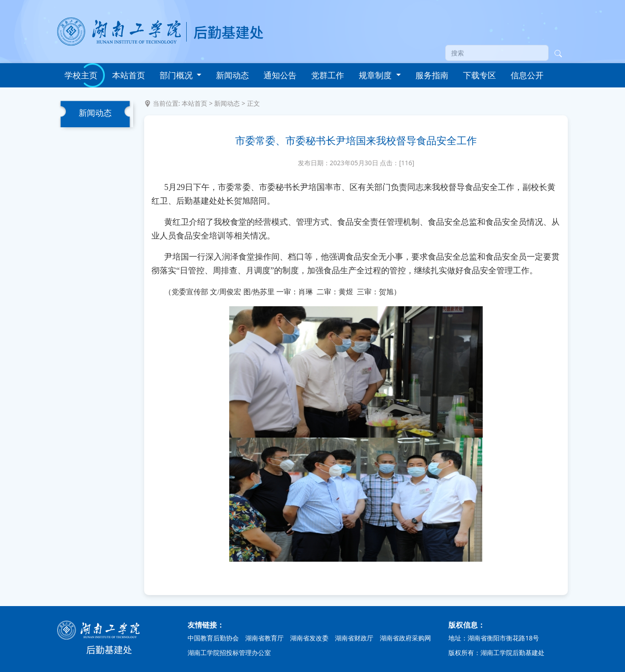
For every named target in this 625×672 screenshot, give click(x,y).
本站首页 (129, 75)
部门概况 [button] (177, 75)
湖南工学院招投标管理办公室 (229, 653)
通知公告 (280, 75)
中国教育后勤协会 (213, 638)
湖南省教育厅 (264, 638)
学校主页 (81, 75)
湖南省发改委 (309, 638)
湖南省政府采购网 (405, 638)
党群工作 (328, 75)
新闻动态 (232, 75)
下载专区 (480, 75)
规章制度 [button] (376, 75)
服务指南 (432, 75)
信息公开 (527, 75)
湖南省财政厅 (354, 638)
